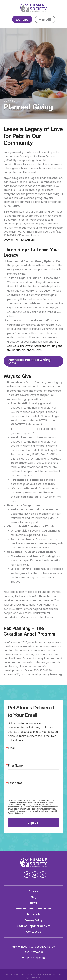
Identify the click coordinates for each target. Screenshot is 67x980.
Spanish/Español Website (34, 926)
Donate (34, 891)
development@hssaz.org (19, 240)
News (33, 903)
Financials (33, 914)
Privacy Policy (33, 920)
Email (12, 748)
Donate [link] (22, 20)
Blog (33, 897)
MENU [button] (45, 20)
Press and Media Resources (33, 908)
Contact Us (34, 932)
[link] (34, 12)
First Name (15, 766)
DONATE (9, 101)
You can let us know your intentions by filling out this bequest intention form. (35, 346)
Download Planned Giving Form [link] (29, 361)
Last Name (15, 783)
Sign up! (33, 823)
